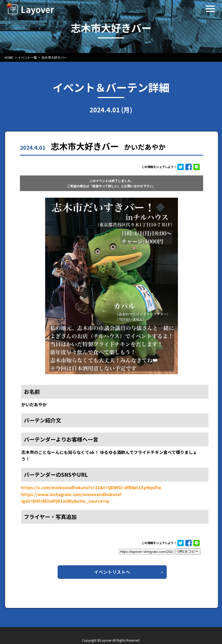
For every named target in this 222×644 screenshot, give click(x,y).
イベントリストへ (112, 572)
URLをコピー (188, 551)
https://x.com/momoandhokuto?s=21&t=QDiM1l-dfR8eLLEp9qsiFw (91, 487)
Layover (37, 9)
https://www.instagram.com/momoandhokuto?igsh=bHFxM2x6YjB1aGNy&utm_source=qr (72, 498)
